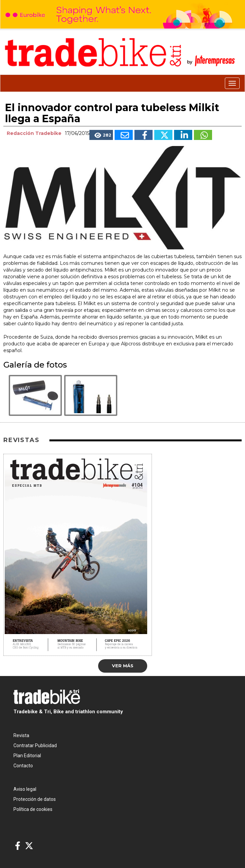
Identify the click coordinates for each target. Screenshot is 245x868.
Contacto (23, 766)
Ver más (123, 666)
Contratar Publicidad (35, 745)
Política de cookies (33, 809)
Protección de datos (35, 799)
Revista (21, 735)
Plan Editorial (27, 756)
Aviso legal (25, 789)
